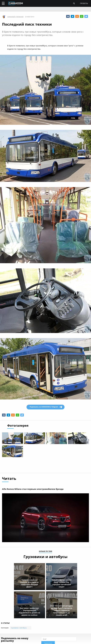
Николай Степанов (15, 17)
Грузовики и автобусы (19, 628)
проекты (84, 3)
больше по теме (46, 551)
